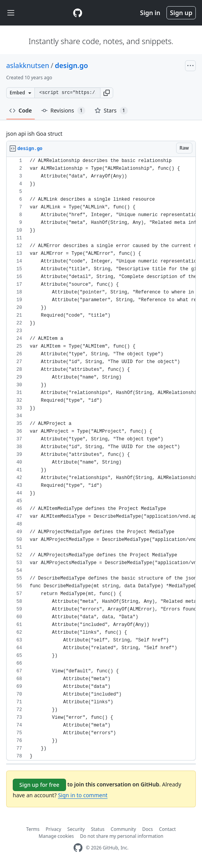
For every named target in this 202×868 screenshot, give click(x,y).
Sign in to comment (83, 795)
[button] (107, 93)
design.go (71, 65)
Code (21, 110)
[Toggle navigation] (11, 13)
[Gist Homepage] (78, 13)
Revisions (63, 111)
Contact (167, 829)
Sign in (150, 13)
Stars (111, 111)
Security (76, 829)
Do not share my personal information (122, 836)
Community (124, 829)
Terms (33, 829)
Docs (148, 829)
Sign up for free (39, 785)
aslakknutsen (28, 65)
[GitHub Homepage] (78, 848)
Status (98, 829)
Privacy (53, 829)
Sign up (181, 13)
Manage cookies (56, 836)
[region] (101, 459)
